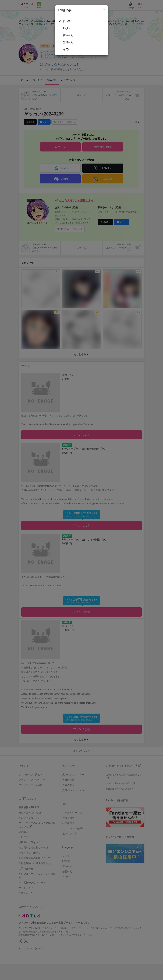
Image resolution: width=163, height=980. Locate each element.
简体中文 (68, 35)
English (67, 28)
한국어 (67, 49)
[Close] (104, 9)
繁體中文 (68, 42)
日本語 (67, 21)
